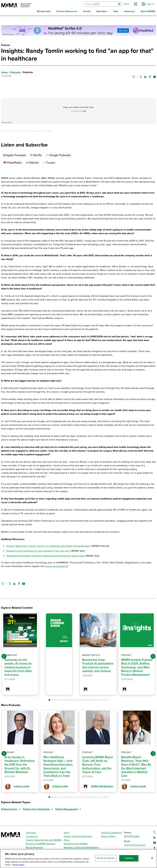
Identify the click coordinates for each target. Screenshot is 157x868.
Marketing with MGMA (76, 843)
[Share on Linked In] (145, 76)
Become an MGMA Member (41, 843)
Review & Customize (106, 858)
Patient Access (9, 808)
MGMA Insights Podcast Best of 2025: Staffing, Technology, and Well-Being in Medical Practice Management (137, 666)
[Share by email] (155, 76)
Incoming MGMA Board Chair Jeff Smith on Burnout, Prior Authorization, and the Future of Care (98, 764)
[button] (135, 4)
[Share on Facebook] (150, 76)
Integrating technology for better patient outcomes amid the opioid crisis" (46, 555)
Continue (129, 858)
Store (67, 832)
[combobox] (100, 4)
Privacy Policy (108, 835)
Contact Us (32, 835)
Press (67, 839)
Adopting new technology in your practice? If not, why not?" (39, 550)
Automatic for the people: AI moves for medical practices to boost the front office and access (18, 666)
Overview (31, 832)
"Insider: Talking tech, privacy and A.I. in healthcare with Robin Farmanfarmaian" (48, 545)
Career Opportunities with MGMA (44, 839)
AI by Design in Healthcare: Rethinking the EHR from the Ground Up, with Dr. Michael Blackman (20, 764)
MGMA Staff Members (102, 785)
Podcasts (15, 72)
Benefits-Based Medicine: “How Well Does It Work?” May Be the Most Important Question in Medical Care (136, 765)
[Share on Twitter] (141, 76)
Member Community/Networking (81, 847)
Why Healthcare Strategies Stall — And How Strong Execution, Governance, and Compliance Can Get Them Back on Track (58, 765)
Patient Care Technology (36, 808)
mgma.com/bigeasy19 (57, 566)
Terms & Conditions (111, 832)
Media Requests (34, 847)
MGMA (3, 130)
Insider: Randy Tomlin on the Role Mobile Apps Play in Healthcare (29, 130)
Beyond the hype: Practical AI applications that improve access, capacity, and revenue (97, 666)
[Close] (152, 858)
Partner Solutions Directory (78, 835)
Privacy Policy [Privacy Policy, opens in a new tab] (18, 865)
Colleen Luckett (21, 785)
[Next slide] (153, 655)
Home (4, 72)
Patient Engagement (67, 808)
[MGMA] (16, 6)
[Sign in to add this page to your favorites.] (134, 76)
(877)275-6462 (132, 835)
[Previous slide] (4, 655)
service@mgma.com (135, 844)
